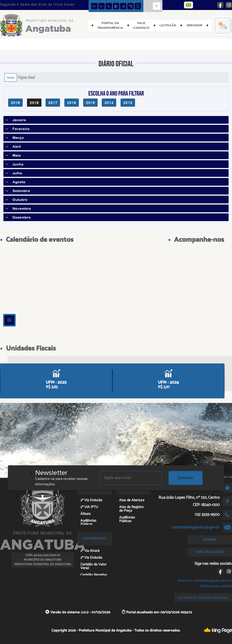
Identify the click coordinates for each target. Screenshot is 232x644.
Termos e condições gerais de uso (204, 581)
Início (11, 77)
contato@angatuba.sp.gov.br (196, 527)
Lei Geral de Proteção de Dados (203, 598)
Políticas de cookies (216, 586)
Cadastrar (186, 478)
